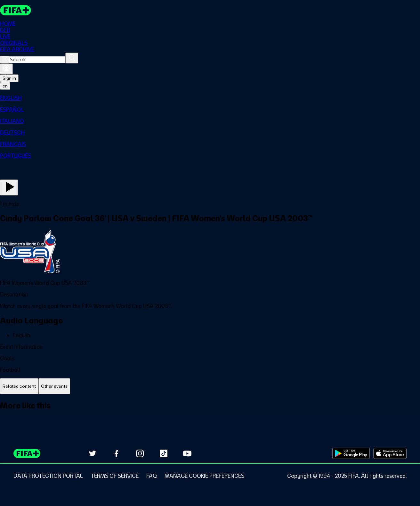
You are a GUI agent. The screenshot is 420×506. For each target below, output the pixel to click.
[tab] (19, 386)
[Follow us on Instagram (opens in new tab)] (140, 453)
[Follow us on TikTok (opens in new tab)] (164, 453)
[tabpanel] (210, 413)
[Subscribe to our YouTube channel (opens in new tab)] (187, 453)
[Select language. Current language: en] (5, 86)
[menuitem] (210, 98)
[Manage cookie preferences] (204, 476)
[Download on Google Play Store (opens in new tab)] (351, 453)
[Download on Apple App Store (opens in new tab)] (390, 453)
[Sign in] (6, 69)
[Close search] (5, 60)
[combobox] (37, 60)
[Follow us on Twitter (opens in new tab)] (93, 453)
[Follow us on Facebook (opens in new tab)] (116, 453)
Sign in (9, 78)
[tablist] (210, 386)
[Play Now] (9, 187)
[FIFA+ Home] (16, 10)
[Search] (72, 58)
